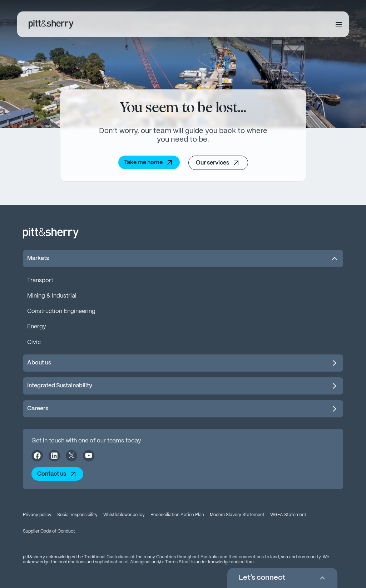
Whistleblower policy (124, 515)
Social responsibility (77, 515)
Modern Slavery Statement (237, 515)
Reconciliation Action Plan (177, 515)
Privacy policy (37, 515)
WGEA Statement (288, 515)
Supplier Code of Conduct (49, 531)
